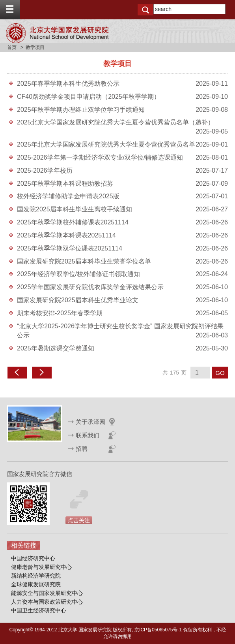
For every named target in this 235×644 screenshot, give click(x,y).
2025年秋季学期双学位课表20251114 (70, 248)
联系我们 (88, 435)
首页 (12, 47)
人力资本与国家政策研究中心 (47, 602)
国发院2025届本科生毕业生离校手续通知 (75, 209)
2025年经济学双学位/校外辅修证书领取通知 (78, 274)
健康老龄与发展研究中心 (41, 567)
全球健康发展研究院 (36, 584)
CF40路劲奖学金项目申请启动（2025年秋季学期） (89, 97)
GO (220, 373)
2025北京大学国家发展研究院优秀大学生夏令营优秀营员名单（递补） (116, 122)
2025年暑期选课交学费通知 (56, 348)
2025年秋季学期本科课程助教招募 (65, 184)
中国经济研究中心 (33, 558)
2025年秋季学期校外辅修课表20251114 (73, 222)
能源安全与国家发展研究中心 (47, 593)
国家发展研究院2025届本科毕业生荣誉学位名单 (84, 261)
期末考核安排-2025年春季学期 (60, 313)
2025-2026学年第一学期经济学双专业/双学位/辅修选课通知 (100, 157)
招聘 (82, 449)
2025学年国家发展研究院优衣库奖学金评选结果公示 (90, 287)
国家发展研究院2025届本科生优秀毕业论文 (78, 300)
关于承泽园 (90, 422)
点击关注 (79, 520)
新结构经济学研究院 (36, 576)
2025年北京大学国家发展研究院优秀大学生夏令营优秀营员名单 (106, 144)
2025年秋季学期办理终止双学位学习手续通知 (81, 110)
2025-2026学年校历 (45, 170)
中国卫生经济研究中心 (39, 610)
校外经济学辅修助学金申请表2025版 (68, 196)
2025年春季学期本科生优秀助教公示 (68, 84)
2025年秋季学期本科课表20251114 (66, 235)
